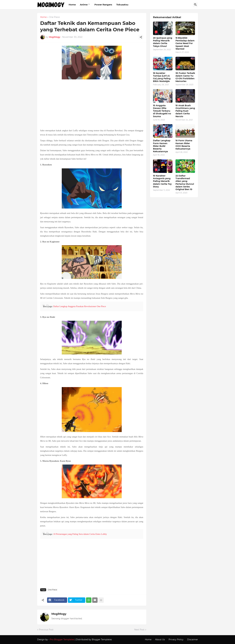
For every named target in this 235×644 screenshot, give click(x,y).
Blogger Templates (102, 640)
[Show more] (101, 600)
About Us (160, 640)
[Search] (195, 5)
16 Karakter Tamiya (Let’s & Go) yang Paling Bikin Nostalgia (162, 77)
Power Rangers (103, 5)
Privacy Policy (176, 640)
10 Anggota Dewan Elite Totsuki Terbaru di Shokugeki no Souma (162, 111)
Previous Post (46, 630)
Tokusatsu (122, 5)
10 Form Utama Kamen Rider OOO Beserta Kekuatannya (184, 145)
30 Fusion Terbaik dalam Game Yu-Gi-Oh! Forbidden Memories (185, 77)
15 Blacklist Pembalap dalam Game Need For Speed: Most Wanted (185, 43)
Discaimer (193, 640)
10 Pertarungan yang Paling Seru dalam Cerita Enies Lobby (80, 534)
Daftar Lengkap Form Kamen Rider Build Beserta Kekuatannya (162, 146)
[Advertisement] (92, 104)
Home (72, 5)
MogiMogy (59, 614)
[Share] (141, 37)
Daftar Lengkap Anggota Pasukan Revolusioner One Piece (80, 306)
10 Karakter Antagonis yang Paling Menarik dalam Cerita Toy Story (162, 181)
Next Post (139, 630)
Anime (84, 5)
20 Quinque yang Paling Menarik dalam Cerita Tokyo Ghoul (163, 42)
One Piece (54, 17)
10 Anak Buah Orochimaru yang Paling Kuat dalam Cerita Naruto (185, 111)
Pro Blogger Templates (62, 640)
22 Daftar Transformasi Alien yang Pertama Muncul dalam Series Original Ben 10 (185, 183)
